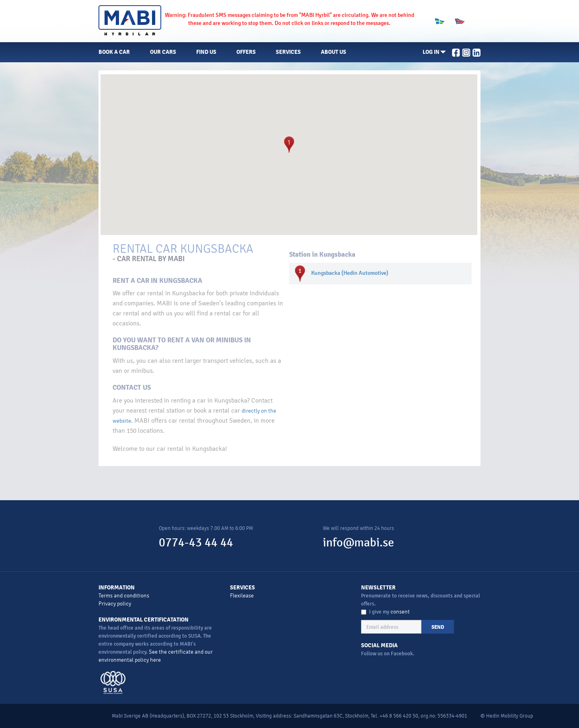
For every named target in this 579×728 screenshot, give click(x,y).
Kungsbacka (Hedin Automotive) (350, 273)
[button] (434, 52)
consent (400, 612)
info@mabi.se (358, 543)
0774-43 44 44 (196, 543)
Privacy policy (115, 604)
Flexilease (242, 596)
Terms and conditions (124, 596)
